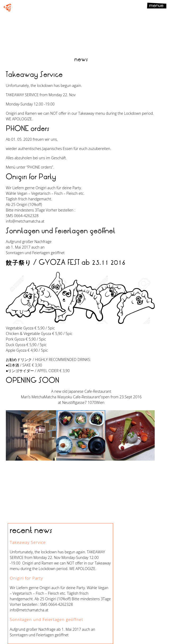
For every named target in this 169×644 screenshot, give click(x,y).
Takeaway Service (28, 542)
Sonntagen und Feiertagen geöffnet (46, 619)
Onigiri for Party (26, 578)
